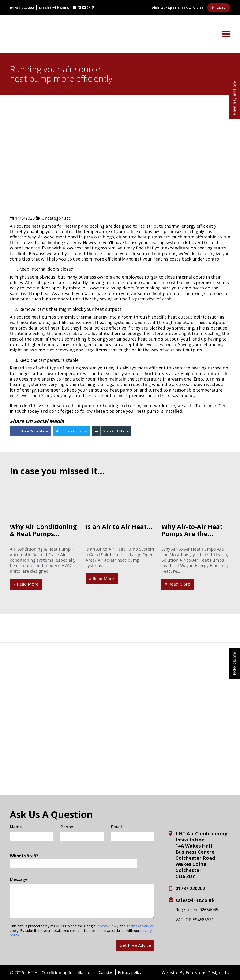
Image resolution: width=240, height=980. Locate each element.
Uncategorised (56, 218)
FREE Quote (234, 663)
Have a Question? (234, 98)
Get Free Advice (135, 945)
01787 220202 (22, 8)
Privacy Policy (108, 926)
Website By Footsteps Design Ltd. (196, 973)
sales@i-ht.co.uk (57, 8)
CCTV (219, 8)
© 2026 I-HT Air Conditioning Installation (51, 972)
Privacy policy (130, 972)
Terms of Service (140, 926)
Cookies (106, 972)
